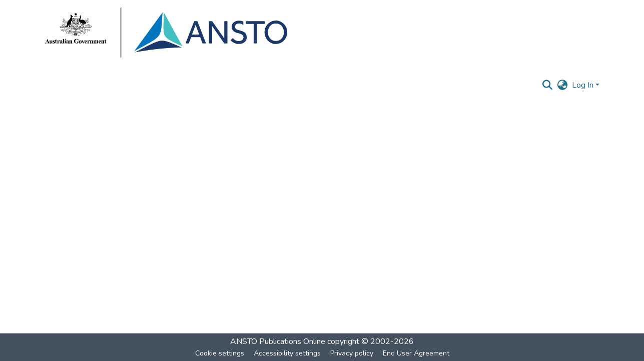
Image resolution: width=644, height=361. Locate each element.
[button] (548, 85)
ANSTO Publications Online (278, 341)
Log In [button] (584, 85)
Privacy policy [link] (352, 353)
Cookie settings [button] (220, 353)
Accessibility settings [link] (287, 353)
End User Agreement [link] (416, 353)
